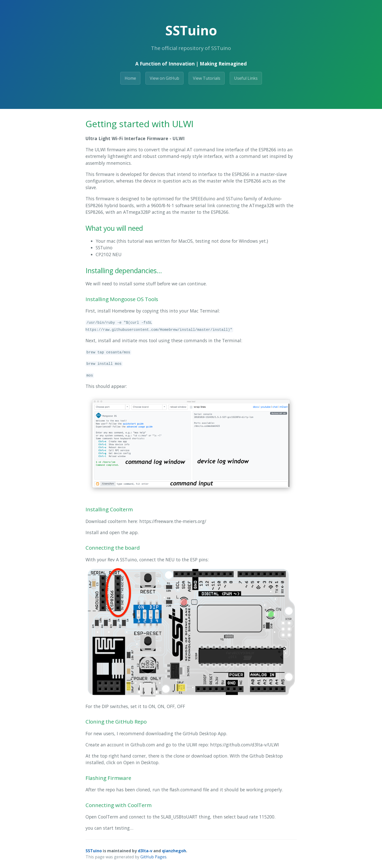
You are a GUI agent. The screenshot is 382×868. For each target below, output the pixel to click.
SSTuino (94, 851)
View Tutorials (207, 78)
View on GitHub (164, 78)
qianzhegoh (174, 851)
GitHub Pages (153, 857)
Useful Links (246, 78)
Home (130, 78)
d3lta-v (145, 851)
